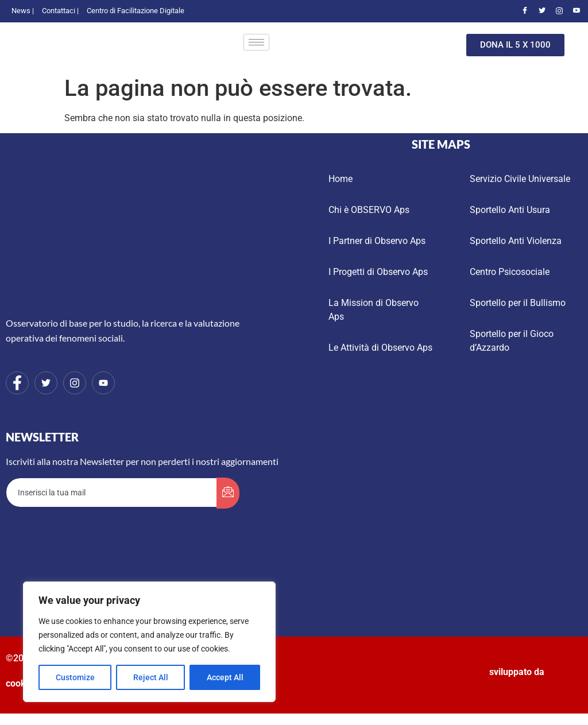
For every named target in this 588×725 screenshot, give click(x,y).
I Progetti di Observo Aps (378, 272)
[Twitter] (542, 11)
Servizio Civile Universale (520, 179)
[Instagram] (559, 11)
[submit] (228, 493)
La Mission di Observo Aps (374, 310)
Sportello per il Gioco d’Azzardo (512, 341)
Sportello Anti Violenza (516, 241)
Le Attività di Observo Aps (380, 348)
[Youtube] (577, 11)
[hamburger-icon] (256, 42)
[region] (149, 642)
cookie (20, 683)
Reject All (151, 677)
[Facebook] (525, 11)
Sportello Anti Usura (510, 210)
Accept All (225, 677)
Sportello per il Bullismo (518, 303)
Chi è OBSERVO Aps (369, 210)
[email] (112, 493)
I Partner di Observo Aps (377, 241)
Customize (75, 677)
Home (341, 179)
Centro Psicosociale (510, 272)
